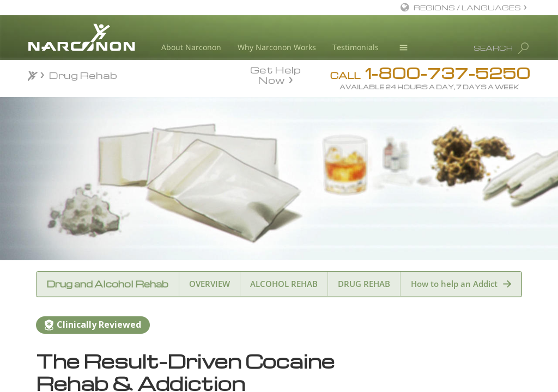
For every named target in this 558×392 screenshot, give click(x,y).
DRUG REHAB (364, 284)
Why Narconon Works (277, 47)
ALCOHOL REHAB (284, 284)
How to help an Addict (454, 284)
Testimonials (356, 47)
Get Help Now (275, 74)
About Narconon (191, 47)
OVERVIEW (210, 284)
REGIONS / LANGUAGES (467, 7)
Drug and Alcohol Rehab (107, 284)
